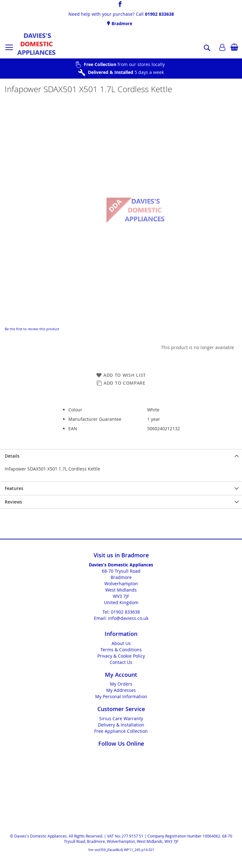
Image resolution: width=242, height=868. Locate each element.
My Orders (121, 684)
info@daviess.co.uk (128, 618)
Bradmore (121, 24)
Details (12, 456)
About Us (121, 643)
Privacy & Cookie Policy (121, 656)
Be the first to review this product (32, 329)
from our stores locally (124, 64)
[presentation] (121, 456)
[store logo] (36, 44)
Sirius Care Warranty (121, 718)
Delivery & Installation (121, 725)
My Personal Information (121, 696)
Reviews (13, 502)
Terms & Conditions (121, 650)
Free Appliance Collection (121, 731)
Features (14, 488)
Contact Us (121, 662)
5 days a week (126, 72)
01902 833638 (159, 14)
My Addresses (121, 690)
